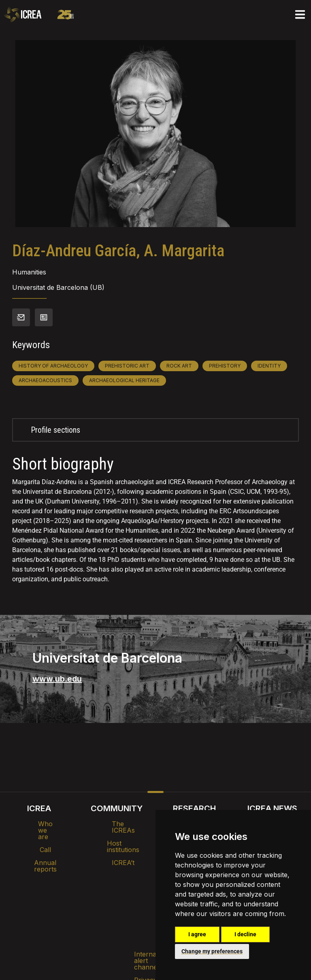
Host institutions (117, 837)
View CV (44, 317)
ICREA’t (117, 850)
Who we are (39, 824)
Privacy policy (115, 909)
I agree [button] (197, 934)
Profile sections (55, 430)
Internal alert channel (47, 909)
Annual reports (39, 850)
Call (39, 837)
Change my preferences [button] (212, 951)
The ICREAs (117, 824)
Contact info (21, 317)
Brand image (128, 888)
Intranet (83, 888)
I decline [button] (245, 934)
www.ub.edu (57, 679)
